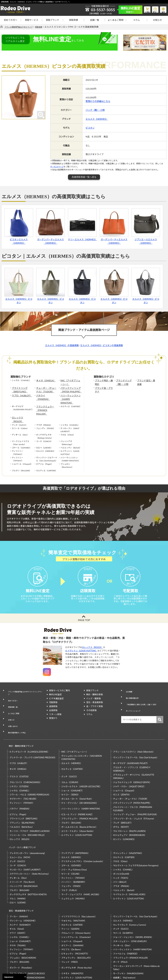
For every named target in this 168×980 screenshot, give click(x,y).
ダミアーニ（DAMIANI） (73, 916)
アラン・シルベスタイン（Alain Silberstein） (134, 728)
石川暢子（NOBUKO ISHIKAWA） (77, 952)
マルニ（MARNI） (18, 872)
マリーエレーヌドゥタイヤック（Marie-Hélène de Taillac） (136, 938)
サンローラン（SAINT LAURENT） (26, 843)
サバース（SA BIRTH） (124, 904)
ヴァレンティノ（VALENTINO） (128, 827)
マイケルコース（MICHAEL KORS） (130, 868)
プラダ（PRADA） (122, 860)
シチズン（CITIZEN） (20, 763)
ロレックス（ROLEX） (22, 406)
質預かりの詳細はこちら (98, 101)
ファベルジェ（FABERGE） (126, 924)
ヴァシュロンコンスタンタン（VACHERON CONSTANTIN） (82, 734)
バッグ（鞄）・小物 (95, 110)
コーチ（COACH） (18, 839)
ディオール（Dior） (19, 852)
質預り (153, 9)
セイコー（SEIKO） (70, 771)
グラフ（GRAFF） (18, 904)
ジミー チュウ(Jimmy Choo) (74, 843)
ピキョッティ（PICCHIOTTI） (75, 924)
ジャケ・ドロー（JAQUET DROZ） (129, 763)
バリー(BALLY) (120, 856)
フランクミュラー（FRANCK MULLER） (46, 401)
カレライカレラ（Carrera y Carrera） (130, 896)
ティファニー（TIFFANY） (22, 780)
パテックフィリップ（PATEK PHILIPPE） (70, 388)
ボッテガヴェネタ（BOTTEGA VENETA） (29, 868)
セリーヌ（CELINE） (71, 847)
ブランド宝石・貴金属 (146, 382)
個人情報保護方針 (132, 689)
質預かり (53, 713)
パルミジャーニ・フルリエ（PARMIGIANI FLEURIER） (133, 785)
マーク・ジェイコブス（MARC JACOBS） (81, 868)
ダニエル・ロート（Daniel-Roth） (77, 775)
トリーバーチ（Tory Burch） (23, 856)
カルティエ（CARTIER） (73, 746)
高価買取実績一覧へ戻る (84, 177)
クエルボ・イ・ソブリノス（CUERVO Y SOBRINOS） (132, 746)
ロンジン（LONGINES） (124, 816)
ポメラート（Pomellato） (21, 938)
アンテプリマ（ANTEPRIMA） (75, 827)
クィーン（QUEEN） (71, 900)
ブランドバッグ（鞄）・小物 (123, 382)
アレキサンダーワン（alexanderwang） (28, 827)
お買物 (143, 9)
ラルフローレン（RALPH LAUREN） (130, 808)
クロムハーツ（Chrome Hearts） (77, 904)
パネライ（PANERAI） (46, 393)
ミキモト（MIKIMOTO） (73, 944)
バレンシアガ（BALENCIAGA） (24, 860)
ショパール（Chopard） (124, 767)
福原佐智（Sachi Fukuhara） (126, 952)
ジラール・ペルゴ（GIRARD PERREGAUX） (30, 771)
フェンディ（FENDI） (72, 860)
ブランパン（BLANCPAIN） (23, 799)
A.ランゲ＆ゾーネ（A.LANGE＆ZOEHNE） (30, 728)
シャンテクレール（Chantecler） (77, 908)
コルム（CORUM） (70, 759)
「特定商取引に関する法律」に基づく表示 (143, 693)
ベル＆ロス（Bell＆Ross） (22, 804)
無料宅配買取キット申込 (17, 713)
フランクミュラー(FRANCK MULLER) (130, 928)
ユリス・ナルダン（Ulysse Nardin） (78, 808)
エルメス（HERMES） (97, 119)
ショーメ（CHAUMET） (73, 767)
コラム (136, 20)
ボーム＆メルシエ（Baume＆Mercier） (79, 804)
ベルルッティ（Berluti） (124, 864)
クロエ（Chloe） (121, 835)
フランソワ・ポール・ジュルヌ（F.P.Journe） (134, 795)
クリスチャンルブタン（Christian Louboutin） (83, 835)
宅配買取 (53, 697)
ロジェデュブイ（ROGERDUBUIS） (130, 812)
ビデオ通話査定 (56, 693)
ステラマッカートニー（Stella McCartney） (30, 847)
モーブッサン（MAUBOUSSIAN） (129, 944)
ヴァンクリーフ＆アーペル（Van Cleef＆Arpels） (136, 734)
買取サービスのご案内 (60, 686)
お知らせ (157, 20)
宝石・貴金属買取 (95, 697)
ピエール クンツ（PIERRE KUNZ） (77, 791)
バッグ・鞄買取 (94, 693)
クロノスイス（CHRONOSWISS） (26, 759)
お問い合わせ (12, 709)
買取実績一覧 (12, 697)
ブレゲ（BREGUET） (123, 799)
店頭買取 (53, 701)
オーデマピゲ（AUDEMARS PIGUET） (131, 740)
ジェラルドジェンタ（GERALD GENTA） (132, 759)
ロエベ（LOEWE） (18, 876)
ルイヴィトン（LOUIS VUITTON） (81, 646)
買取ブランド (52, 20)
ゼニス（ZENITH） (122, 771)
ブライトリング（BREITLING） (19, 388)
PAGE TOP (84, 615)
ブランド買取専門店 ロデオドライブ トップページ (25, 687)
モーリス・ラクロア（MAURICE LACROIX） (30, 808)
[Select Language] (14, 977)
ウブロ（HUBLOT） (20, 393)
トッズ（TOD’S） (121, 852)
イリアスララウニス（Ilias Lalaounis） (79, 887)
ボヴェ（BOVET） (122, 804)
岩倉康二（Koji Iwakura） (125, 948)
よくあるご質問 (116, 20)
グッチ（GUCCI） (70, 753)
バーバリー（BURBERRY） (74, 856)
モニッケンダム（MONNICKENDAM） (28, 948)
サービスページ (57, 167)
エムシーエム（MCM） (21, 831)
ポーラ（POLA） (121, 933)
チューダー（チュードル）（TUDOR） (46, 388)
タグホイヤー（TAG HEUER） (24, 775)
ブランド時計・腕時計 (104, 382)
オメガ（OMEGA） (44, 380)
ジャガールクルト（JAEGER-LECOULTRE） (81, 763)
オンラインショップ (133, 697)
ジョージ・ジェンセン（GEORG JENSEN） (133, 908)
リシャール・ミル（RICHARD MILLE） (28, 812)
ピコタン (90, 128)
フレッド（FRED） (70, 933)
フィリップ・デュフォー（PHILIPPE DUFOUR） (136, 791)
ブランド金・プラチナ (104, 388)
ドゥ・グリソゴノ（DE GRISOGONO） (80, 780)
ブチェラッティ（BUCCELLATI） (77, 928)
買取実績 (73, 20)
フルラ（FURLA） (70, 864)
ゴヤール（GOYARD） (72, 839)
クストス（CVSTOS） (20, 753)
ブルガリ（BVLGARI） (72, 799)
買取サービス (32, 20)
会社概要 (128, 686)
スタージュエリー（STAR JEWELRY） (131, 912)
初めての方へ (11, 20)
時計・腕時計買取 (95, 689)
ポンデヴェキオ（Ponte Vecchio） (77, 938)
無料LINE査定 (56, 689)
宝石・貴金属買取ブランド (20, 883)
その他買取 (91, 705)
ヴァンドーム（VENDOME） (23, 891)
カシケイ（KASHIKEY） (21, 896)
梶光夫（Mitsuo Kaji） (20, 952)
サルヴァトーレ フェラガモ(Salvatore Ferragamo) (136, 839)
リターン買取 (55, 709)
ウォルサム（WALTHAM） (74, 891)
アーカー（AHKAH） (19, 887)
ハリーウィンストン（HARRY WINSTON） (70, 395)
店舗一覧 (95, 20)
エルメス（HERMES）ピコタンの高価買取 (102, 345)
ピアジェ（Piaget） (19, 791)
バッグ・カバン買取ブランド (21, 823)
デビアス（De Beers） (72, 920)
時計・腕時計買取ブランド (20, 724)
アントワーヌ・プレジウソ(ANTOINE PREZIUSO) (32, 734)
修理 (162, 9)
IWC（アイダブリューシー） (71, 382)
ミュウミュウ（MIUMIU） (74, 872)
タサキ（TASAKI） (18, 916)
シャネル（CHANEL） (20, 767)
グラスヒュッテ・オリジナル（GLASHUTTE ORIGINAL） (134, 753)
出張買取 (53, 705)
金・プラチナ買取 (95, 701)
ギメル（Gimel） (17, 900)
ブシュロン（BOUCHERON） (24, 928)
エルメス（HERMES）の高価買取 (62, 345)
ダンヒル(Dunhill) (121, 847)
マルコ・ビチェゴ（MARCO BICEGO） (28, 944)
